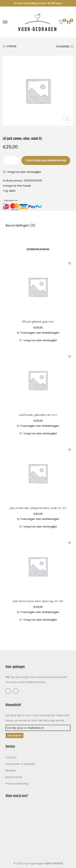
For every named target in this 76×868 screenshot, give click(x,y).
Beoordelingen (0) (21, 225)
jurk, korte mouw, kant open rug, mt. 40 (38, 601)
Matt (12, 191)
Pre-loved (24, 186)
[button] (22, 172)
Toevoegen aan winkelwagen (46, 160)
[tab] (38, 225)
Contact (11, 757)
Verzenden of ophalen (20, 764)
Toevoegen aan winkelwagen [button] (38, 333)
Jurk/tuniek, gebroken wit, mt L (38, 415)
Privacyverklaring (17, 784)
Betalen (11, 771)
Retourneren (14, 777)
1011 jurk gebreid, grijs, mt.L (38, 322)
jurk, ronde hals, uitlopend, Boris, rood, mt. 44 (38, 508)
